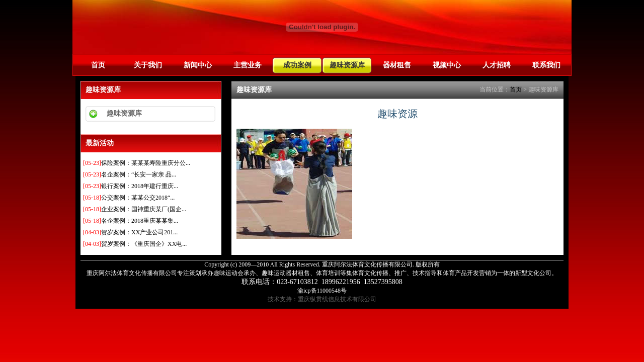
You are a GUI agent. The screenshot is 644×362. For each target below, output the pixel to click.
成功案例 (297, 65)
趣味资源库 (347, 65)
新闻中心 (198, 65)
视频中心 (447, 65)
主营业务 (248, 65)
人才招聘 (497, 65)
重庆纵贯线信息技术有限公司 (337, 299)
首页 (98, 65)
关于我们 (148, 65)
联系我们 (546, 65)
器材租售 (397, 65)
